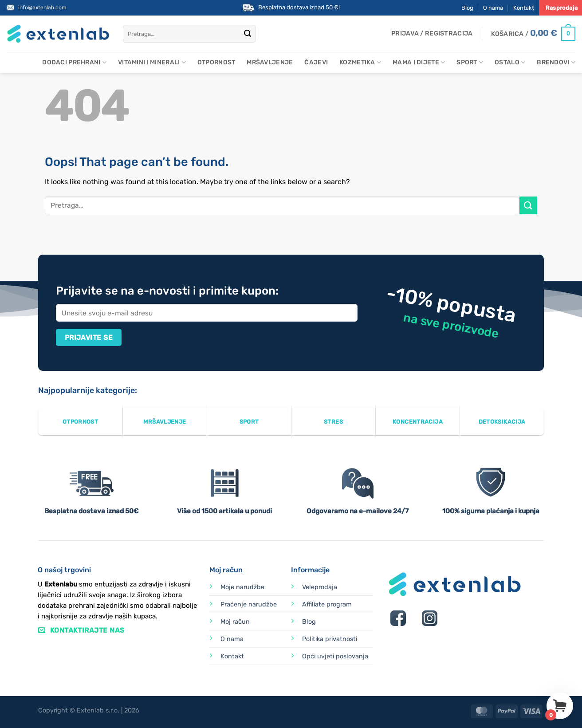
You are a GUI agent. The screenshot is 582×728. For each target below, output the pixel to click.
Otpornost (216, 62)
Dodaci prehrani (74, 62)
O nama (493, 8)
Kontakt (524, 8)
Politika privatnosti (330, 639)
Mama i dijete (419, 62)
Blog (467, 8)
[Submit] (248, 34)
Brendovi (556, 62)
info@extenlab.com (42, 8)
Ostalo (510, 62)
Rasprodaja (562, 8)
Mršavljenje (270, 62)
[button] (432, 34)
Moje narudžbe (242, 587)
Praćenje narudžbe (249, 604)
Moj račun (235, 622)
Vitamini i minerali (152, 62)
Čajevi (316, 62)
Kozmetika (360, 62)
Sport (470, 62)
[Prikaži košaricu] (533, 34)
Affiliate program (327, 604)
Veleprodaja (320, 587)
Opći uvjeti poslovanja (335, 656)
